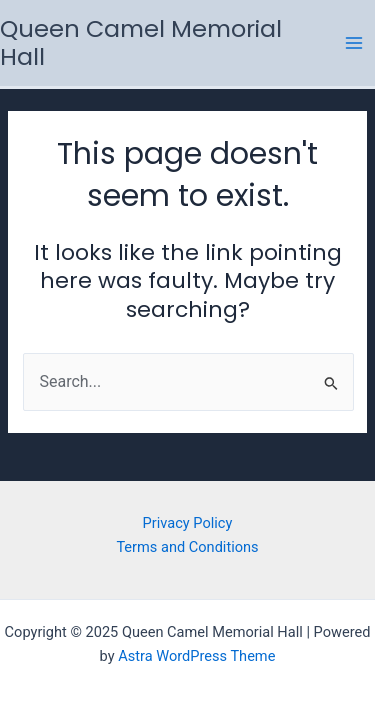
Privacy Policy (188, 523)
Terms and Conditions (187, 547)
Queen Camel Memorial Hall (141, 42)
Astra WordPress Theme (196, 656)
